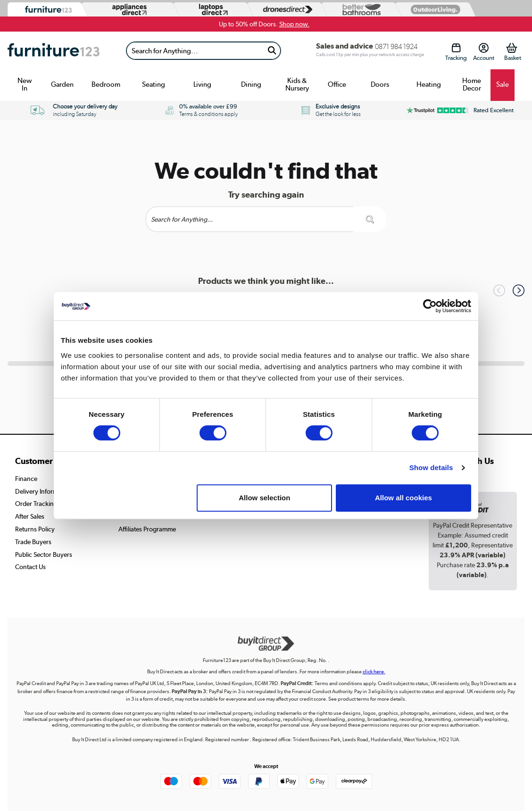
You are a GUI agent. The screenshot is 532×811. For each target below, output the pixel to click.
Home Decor (472, 84)
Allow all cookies (403, 498)
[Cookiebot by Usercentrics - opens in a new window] (430, 306)
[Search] (195, 51)
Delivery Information (44, 491)
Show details (431, 468)
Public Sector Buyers (44, 554)
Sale (503, 84)
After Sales (30, 516)
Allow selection (264, 498)
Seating (154, 84)
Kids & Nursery (297, 84)
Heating (429, 84)
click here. (374, 672)
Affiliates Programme (147, 529)
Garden (62, 84)
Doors (380, 84)
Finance (26, 479)
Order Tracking (36, 504)
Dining (251, 84)
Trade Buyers (33, 542)
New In (25, 84)
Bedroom (106, 84)
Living (202, 84)
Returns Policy (35, 529)
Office (337, 84)
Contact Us (30, 567)
